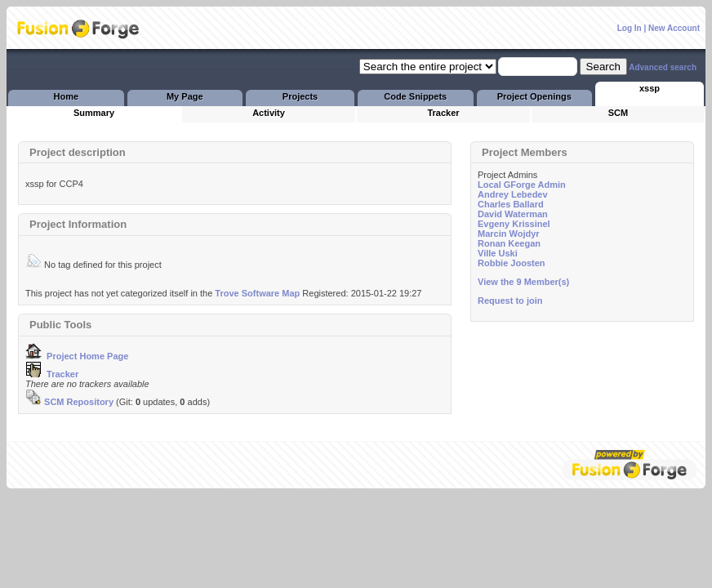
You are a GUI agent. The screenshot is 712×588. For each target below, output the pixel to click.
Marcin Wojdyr (509, 234)
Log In (630, 28)
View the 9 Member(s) (523, 282)
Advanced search (663, 67)
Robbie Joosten (512, 263)
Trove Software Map (257, 293)
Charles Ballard (511, 204)
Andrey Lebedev (513, 194)
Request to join (510, 301)
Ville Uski (498, 253)
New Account (674, 28)
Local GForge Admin (522, 185)
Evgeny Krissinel (514, 224)
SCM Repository (69, 402)
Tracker (52, 374)
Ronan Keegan (509, 243)
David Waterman (513, 214)
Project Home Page (77, 356)
